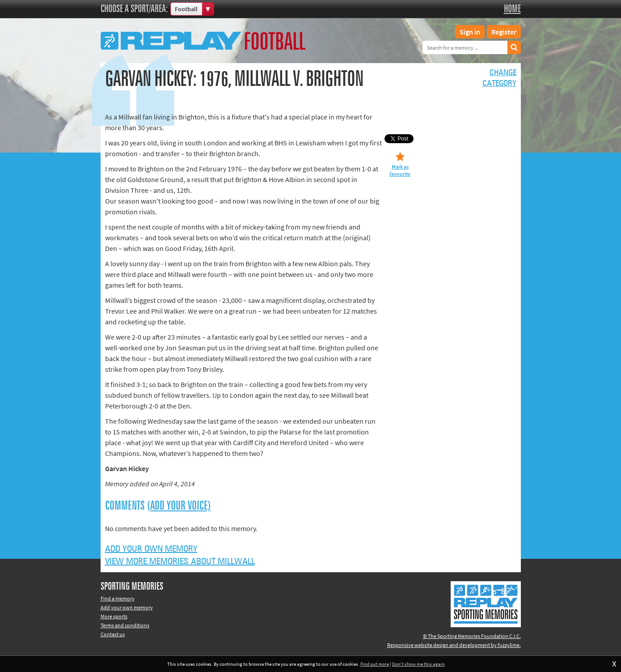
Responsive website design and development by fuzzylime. (454, 645)
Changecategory (499, 78)
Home (512, 9)
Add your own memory (151, 549)
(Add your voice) (179, 506)
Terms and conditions (125, 625)
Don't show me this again (418, 664)
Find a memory (118, 598)
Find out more (375, 664)
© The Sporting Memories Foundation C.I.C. (472, 636)
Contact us (113, 634)
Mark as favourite (400, 170)
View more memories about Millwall (180, 561)
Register (504, 32)
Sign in (470, 32)
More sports (114, 616)
